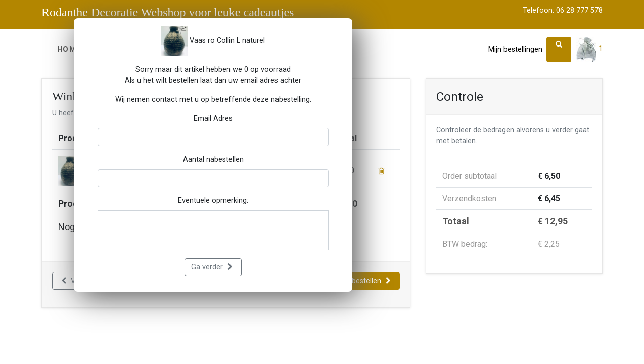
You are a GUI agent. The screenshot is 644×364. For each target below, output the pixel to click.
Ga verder (212, 267)
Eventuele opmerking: (213, 200)
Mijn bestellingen (515, 49)
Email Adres (213, 119)
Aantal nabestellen (213, 160)
